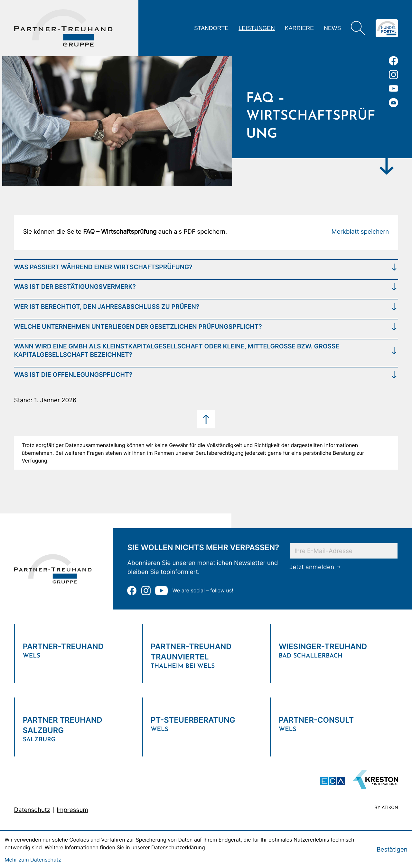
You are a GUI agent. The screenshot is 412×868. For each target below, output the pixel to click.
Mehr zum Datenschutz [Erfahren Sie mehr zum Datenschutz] (33, 860)
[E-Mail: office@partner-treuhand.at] (393, 103)
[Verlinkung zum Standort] (78, 648)
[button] (360, 232)
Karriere (299, 28)
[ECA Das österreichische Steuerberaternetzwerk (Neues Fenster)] (332, 781)
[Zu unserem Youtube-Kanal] (393, 88)
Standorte (211, 28)
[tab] (206, 267)
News (332, 28)
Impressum (72, 810)
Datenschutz (32, 810)
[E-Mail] (344, 551)
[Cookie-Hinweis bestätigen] (392, 850)
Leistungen (257, 28)
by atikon (386, 808)
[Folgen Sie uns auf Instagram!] (393, 75)
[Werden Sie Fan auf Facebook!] (393, 61)
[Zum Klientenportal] (387, 28)
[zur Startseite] (63, 28)
